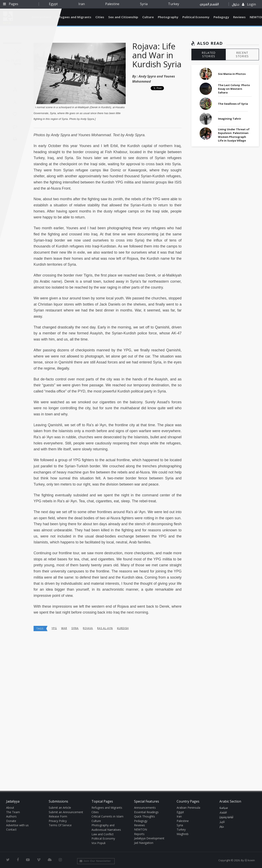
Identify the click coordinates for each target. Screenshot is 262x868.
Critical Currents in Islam (107, 816)
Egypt (53, 4)
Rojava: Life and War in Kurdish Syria (157, 55)
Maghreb (183, 834)
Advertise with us (17, 825)
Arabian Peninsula (188, 808)
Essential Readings (146, 812)
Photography (168, 17)
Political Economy (196, 17)
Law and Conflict (103, 834)
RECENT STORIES (242, 54)
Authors (11, 816)
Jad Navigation (144, 843)
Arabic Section (230, 801)
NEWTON (141, 829)
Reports (139, 834)
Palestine (112, 4)
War (64, 628)
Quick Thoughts (145, 816)
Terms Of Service (60, 825)
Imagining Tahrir (230, 119)
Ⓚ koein (250, 860)
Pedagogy (221, 17)
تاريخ (222, 822)
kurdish (123, 628)
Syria (144, 4)
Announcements (145, 808)
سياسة (224, 808)
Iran (82, 4)
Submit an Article (60, 808)
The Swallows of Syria (233, 104)
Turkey (174, 4)
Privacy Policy (58, 821)
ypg (54, 628)
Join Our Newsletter (95, 861)
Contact (11, 829)
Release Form (58, 816)
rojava (88, 628)
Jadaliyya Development (149, 838)
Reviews (239, 17)
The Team (13, 812)
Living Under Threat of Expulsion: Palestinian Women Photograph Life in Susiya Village (234, 135)
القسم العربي (209, 4)
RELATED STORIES (209, 54)
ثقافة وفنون (226, 817)
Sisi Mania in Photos (232, 74)
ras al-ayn (105, 628)
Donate (11, 821)
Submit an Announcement (66, 812)
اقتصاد (223, 813)
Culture (148, 17)
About (10, 808)
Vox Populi (98, 843)
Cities (100, 17)
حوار (222, 827)
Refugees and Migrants (73, 17)
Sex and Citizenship (123, 17)
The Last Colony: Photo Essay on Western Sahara (234, 89)
